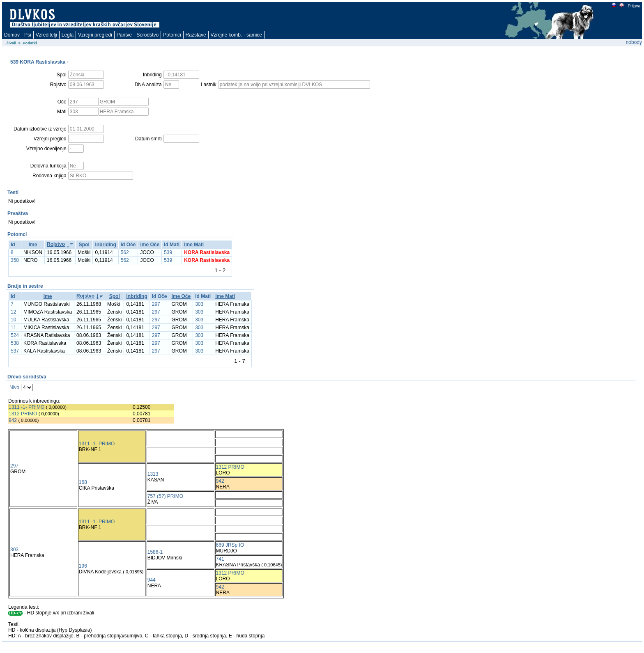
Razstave (196, 35)
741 (220, 559)
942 (13, 420)
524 (15, 335)
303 (199, 304)
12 (13, 312)
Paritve (124, 35)
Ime (33, 245)
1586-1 (155, 552)
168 (83, 482)
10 (13, 320)
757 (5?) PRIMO (165, 496)
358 (15, 260)
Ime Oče (150, 245)
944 (152, 580)
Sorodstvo (147, 35)
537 (15, 351)
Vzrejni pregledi (95, 35)
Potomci (172, 35)
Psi (28, 35)
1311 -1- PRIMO (26, 407)
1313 (153, 474)
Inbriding (105, 245)
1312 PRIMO (23, 414)
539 (168, 252)
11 (13, 328)
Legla (68, 35)
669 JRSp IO (230, 545)
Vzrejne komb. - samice (236, 35)
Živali (11, 43)
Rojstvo (56, 244)
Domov (12, 35)
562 (125, 252)
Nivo (14, 387)
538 (15, 343)
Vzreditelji (46, 35)
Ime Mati (194, 245)
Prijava (634, 6)
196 (83, 566)
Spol (84, 245)
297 (156, 304)
